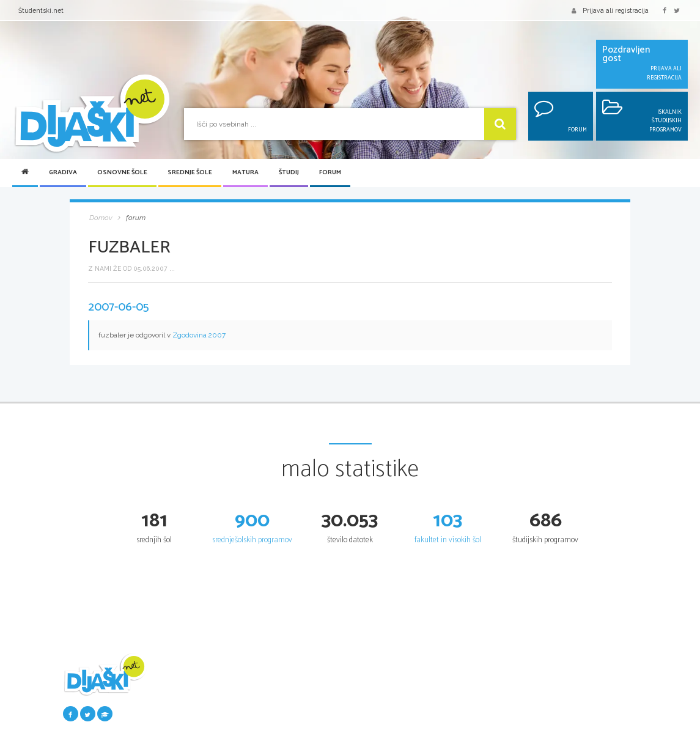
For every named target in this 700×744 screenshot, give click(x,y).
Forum (330, 173)
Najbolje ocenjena (188, 718)
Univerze (566, 707)
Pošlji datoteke (183, 696)
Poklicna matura (479, 707)
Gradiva (63, 173)
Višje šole (566, 729)
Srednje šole (190, 173)
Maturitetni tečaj (480, 696)
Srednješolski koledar (388, 718)
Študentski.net (41, 10)
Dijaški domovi (378, 729)
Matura (245, 173)
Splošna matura (478, 684)
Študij (289, 173)
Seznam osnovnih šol (291, 684)
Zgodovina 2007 (199, 335)
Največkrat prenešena (194, 729)
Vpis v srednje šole (384, 707)
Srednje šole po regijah (391, 696)
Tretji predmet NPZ (288, 729)
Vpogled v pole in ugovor (492, 718)
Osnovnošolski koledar (292, 696)
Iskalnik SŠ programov (390, 684)
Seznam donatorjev (190, 707)
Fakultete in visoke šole (588, 718)
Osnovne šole (122, 173)
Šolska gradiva (182, 684)
